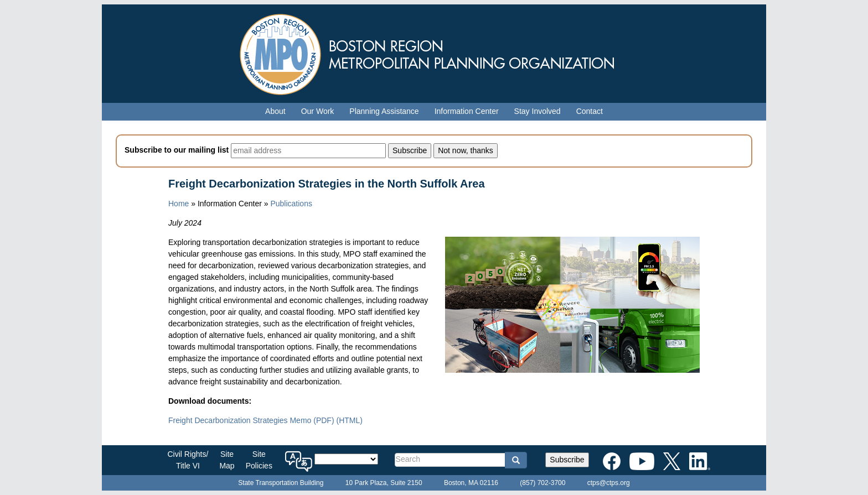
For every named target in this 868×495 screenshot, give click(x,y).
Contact (590, 111)
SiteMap (227, 460)
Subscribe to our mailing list (177, 150)
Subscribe (567, 460)
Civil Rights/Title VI (188, 460)
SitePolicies (259, 460)
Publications (291, 204)
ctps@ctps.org (609, 483)
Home (179, 204)
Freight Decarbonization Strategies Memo (251, 420)
